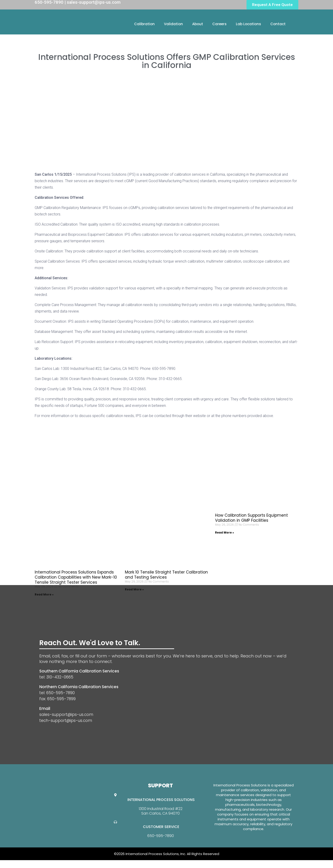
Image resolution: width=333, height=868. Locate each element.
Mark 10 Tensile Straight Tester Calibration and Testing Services (166, 575)
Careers (219, 24)
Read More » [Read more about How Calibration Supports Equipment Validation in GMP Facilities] (225, 532)
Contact (278, 24)
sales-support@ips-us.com (66, 715)
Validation (173, 24)
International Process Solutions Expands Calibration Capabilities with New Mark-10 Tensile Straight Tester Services (76, 577)
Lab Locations (248, 24)
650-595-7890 (161, 836)
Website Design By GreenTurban (32, 863)
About (198, 24)
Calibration (144, 24)
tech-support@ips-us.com (66, 721)
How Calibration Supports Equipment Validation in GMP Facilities (251, 518)
